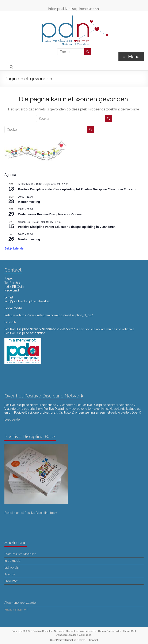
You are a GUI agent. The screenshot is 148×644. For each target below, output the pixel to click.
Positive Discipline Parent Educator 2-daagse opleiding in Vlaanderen (67, 227)
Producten (12, 581)
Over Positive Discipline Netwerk (68, 640)
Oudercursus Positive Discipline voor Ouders (50, 214)
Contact (94, 640)
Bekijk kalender (14, 248)
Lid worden (12, 567)
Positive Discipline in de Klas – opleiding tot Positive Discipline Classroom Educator (77, 189)
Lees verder (13, 420)
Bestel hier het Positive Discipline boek (31, 513)
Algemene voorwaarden (21, 603)
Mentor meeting (29, 202)
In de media (12, 561)
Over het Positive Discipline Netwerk (44, 396)
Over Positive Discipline (20, 554)
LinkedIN (10, 322)
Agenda (10, 574)
